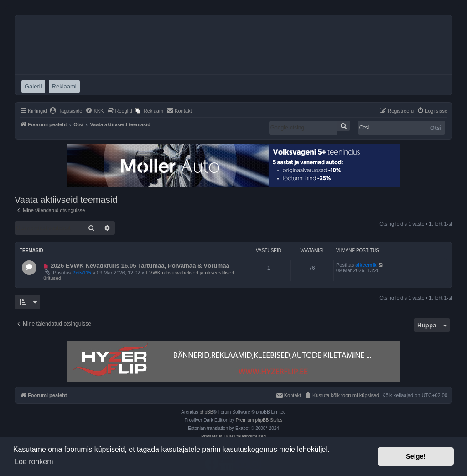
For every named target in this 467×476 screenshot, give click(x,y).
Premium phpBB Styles (259, 420)
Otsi (436, 128)
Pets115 (82, 273)
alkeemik (366, 265)
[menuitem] (66, 111)
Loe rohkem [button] (34, 462)
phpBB (206, 412)
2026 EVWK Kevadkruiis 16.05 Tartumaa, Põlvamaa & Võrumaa (140, 266)
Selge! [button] (416, 456)
